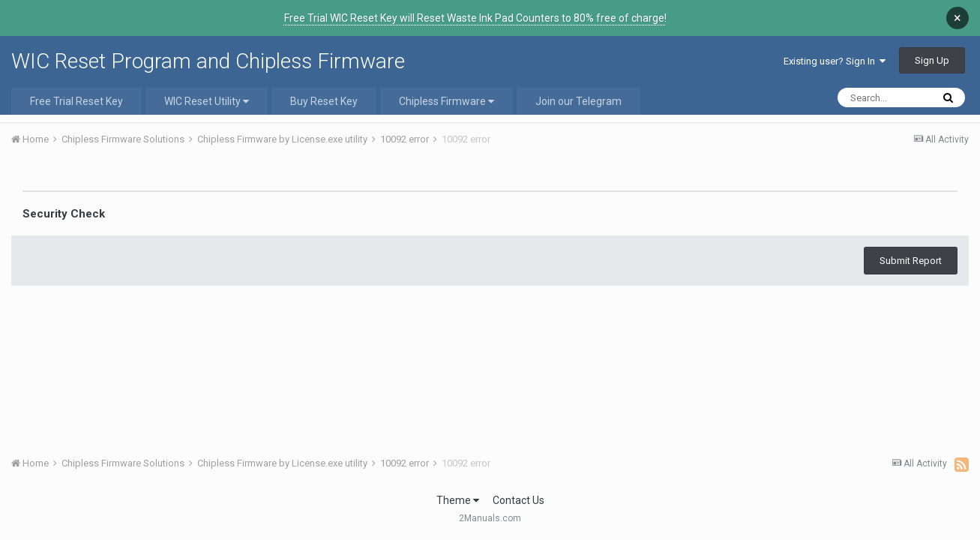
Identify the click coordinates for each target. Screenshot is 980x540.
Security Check (64, 214)
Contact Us (518, 500)
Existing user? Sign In (835, 61)
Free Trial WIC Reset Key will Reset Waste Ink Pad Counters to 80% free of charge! (475, 18)
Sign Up (932, 60)
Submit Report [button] (911, 261)
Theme (458, 500)
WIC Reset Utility (207, 101)
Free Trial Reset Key (76, 101)
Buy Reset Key (324, 101)
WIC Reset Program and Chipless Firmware (208, 61)
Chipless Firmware (447, 101)
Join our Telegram (578, 101)
